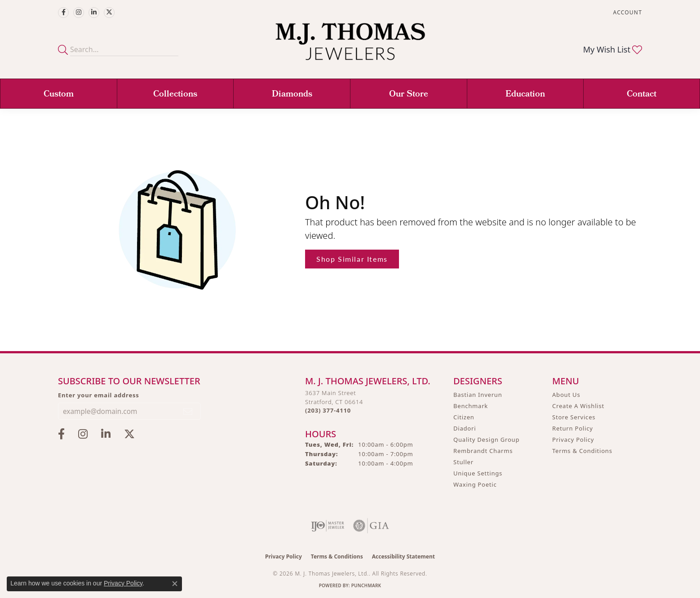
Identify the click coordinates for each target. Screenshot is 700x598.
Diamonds (292, 95)
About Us (566, 395)
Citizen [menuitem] (464, 417)
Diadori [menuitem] (465, 428)
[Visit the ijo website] (328, 526)
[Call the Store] (328, 410)
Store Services (574, 417)
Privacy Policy (573, 440)
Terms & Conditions (582, 451)
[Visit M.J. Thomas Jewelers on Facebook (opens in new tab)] (63, 13)
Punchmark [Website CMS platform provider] (366, 585)
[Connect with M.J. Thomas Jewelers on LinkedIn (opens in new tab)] (94, 13)
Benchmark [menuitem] (471, 406)
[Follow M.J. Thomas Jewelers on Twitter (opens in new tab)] (109, 13)
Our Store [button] (409, 95)
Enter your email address (99, 395)
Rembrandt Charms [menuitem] (483, 451)
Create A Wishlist (578, 406)
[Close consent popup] (175, 584)
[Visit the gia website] (371, 526)
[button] (627, 12)
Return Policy (573, 428)
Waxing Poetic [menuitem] (475, 484)
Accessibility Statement (403, 556)
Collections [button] (175, 95)
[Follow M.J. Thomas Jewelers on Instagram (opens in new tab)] (79, 13)
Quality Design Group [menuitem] (486, 440)
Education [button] (525, 95)
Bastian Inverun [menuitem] (478, 395)
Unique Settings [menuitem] (478, 473)
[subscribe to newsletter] (188, 411)
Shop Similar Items (352, 259)
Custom (59, 95)
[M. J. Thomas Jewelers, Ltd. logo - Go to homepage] (350, 46)
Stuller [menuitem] (463, 462)
